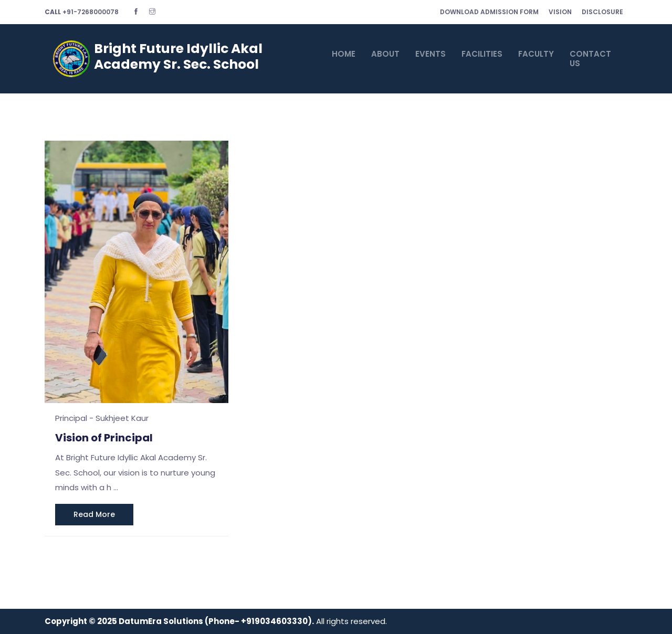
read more (94, 514)
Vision (560, 12)
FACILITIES (482, 54)
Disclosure (602, 12)
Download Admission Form (489, 12)
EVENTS (430, 54)
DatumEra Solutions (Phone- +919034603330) (215, 621)
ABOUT (385, 54)
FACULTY (536, 54)
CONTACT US (590, 59)
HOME (344, 54)
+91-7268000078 (82, 12)
